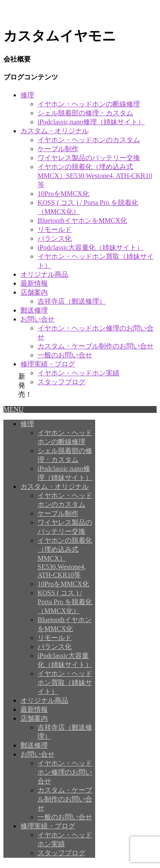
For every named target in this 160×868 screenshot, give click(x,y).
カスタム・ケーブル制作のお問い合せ (96, 346)
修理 (27, 95)
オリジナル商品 (44, 274)
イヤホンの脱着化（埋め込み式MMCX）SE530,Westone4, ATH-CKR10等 (95, 176)
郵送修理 (34, 310)
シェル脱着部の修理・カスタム (85, 113)
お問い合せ (38, 319)
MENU (13, 409)
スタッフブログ (61, 382)
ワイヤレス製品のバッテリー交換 (89, 158)
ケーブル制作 (58, 149)
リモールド (55, 229)
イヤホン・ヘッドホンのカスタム (89, 140)
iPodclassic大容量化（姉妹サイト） (90, 247)
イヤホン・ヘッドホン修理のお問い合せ (65, 772)
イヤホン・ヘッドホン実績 (79, 373)
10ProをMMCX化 (63, 194)
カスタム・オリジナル (55, 131)
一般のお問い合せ (65, 355)
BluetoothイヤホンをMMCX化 (82, 221)
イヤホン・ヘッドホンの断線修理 (89, 104)
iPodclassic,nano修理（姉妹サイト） (91, 122)
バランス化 (55, 238)
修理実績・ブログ (48, 364)
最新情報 (34, 283)
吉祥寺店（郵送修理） (72, 301)
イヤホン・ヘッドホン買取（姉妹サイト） (65, 682)
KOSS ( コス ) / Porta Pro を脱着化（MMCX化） (65, 602)
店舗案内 (34, 292)
